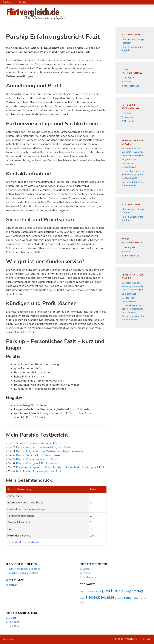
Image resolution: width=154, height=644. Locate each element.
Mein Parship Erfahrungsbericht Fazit (39, 471)
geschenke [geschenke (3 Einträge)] (112, 591)
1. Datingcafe (128, 78)
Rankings (24, 2)
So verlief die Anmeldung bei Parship (39, 443)
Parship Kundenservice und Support (38, 459)
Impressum (12, 585)
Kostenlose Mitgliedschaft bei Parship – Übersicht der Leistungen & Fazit (60, 467)
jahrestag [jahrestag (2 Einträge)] (136, 591)
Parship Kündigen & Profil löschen (37, 463)
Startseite (8, 2)
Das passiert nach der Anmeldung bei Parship (44, 447)
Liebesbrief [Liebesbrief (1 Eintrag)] (119, 598)
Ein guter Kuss (129, 159)
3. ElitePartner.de (130, 86)
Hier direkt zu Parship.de (24, 542)
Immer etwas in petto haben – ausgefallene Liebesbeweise (133, 175)
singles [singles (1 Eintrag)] (83, 602)
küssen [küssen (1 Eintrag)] (83, 598)
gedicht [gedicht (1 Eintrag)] (99, 592)
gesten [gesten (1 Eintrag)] (126, 592)
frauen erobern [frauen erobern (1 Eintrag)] (90, 592)
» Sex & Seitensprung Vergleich (22, 573)
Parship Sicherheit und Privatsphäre (38, 455)
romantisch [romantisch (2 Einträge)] (132, 598)
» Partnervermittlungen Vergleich (23, 569)
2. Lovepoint (128, 117)
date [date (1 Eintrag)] (82, 592)
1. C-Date (127, 113)
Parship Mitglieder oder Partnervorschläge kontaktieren (50, 451)
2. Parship (126, 82)
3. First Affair (128, 121)
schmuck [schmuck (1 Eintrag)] (144, 598)
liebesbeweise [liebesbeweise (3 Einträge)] (100, 597)
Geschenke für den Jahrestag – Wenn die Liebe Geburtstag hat (133, 152)
